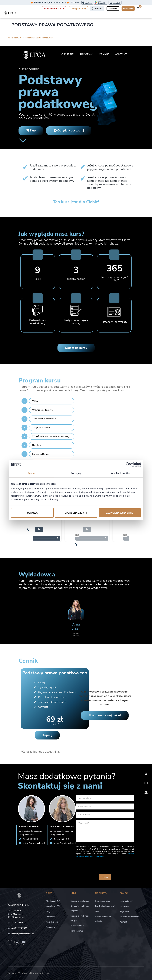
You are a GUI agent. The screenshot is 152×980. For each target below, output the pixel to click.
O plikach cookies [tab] (121, 473)
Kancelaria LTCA (53, 906)
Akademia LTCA (53, 901)
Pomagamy (51, 927)
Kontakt (121, 54)
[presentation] (105, 866)
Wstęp (35, 401)
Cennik (104, 54)
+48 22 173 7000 (19, 928)
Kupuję (47, 735)
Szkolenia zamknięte (80, 901)
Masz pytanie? (126, 901)
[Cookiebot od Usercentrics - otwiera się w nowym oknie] (128, 465)
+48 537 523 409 (61, 839)
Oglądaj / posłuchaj (69, 131)
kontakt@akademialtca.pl (33, 843)
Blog (48, 911)
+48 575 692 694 (30, 839)
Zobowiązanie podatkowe (44, 419)
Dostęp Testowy (78, 9)
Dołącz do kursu (76, 348)
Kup (31, 131)
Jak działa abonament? (105, 906)
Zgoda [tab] (31, 473)
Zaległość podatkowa (42, 428)
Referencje (51, 917)
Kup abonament (102, 901)
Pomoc (97, 9)
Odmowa (32, 513)
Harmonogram (77, 931)
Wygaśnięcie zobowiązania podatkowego (51, 436)
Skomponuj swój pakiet (105, 715)
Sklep (98, 911)
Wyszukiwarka (77, 926)
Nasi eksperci (52, 922)
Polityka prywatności (129, 917)
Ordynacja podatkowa (42, 410)
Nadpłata (36, 445)
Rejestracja (128, 9)
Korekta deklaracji (40, 454)
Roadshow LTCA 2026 (54, 9)
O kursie (67, 54)
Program (86, 54)
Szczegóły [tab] (76, 473)
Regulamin (125, 911)
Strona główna (14, 38)
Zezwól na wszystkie (120, 513)
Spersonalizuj (76, 513)
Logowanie (113, 9)
